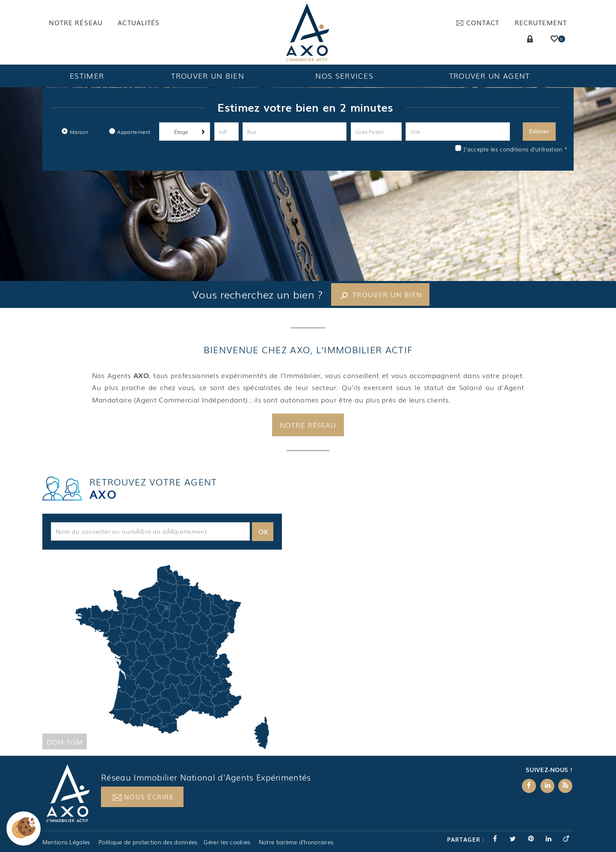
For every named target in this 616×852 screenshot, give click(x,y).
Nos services (344, 75)
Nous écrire (143, 814)
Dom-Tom (65, 758)
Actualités (139, 22)
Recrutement (541, 22)
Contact (478, 22)
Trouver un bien (208, 75)
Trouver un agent (490, 75)
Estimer (87, 75)
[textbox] (150, 548)
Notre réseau (76, 22)
